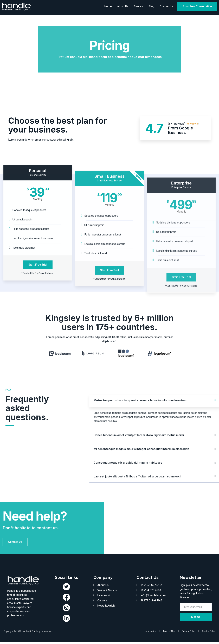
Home (108, 6)
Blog (151, 6)
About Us (123, 6)
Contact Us (167, 6)
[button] (197, 6)
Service (139, 6)
